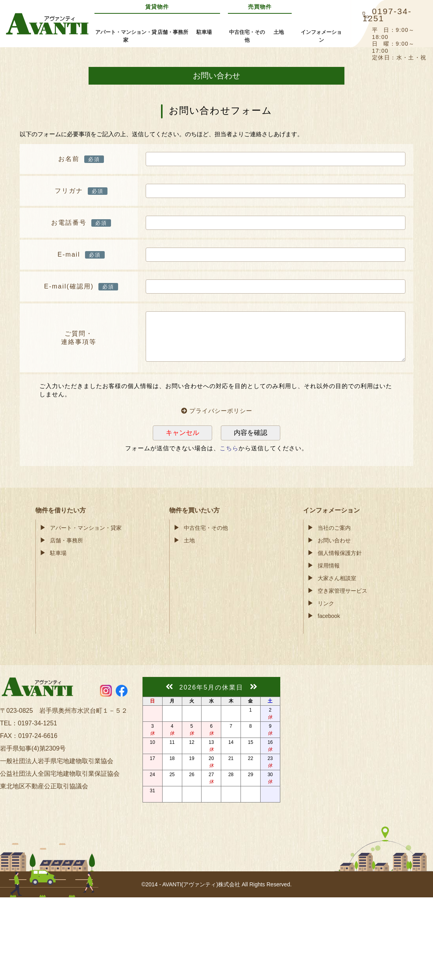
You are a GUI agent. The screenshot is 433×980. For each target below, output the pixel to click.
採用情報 (329, 566)
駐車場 (58, 553)
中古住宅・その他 (206, 528)
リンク (326, 603)
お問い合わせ (334, 540)
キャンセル (182, 433)
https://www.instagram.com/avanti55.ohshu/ (106, 691)
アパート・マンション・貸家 (86, 528)
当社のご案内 (334, 528)
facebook (329, 616)
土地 (189, 540)
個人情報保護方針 (340, 553)
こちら (229, 448)
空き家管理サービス (342, 591)
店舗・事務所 (67, 540)
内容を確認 (251, 433)
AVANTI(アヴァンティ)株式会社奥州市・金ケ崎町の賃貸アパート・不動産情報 (47, 24)
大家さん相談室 (337, 578)
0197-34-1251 (37, 723)
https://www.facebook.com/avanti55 (122, 691)
